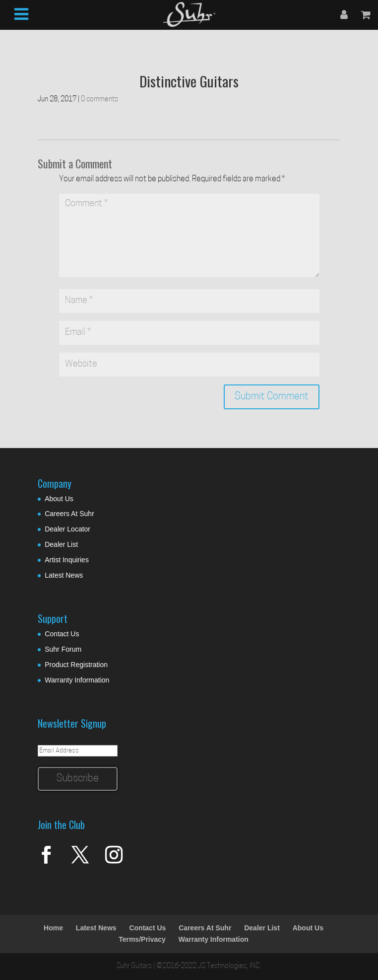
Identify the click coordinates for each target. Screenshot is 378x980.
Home (53, 928)
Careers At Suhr (69, 514)
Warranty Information (77, 680)
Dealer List (61, 544)
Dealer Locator (67, 529)
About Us (59, 499)
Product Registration (76, 665)
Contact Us (62, 634)
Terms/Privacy (142, 939)
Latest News (64, 575)
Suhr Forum (63, 649)
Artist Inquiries (67, 560)
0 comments (99, 100)
